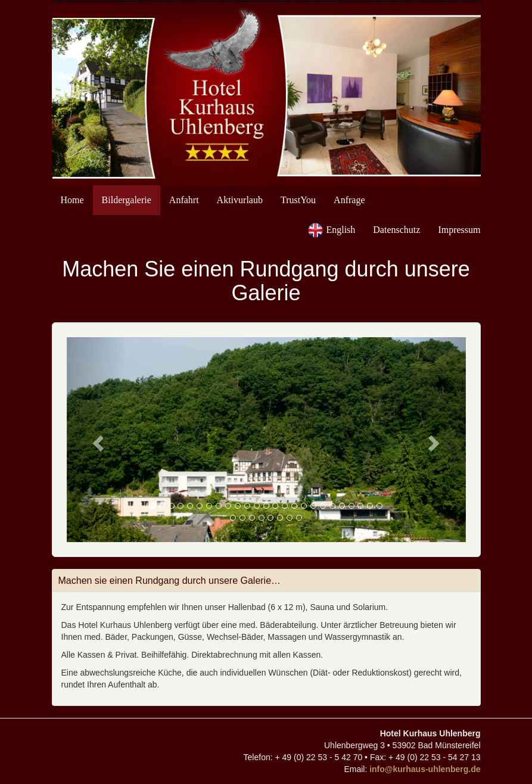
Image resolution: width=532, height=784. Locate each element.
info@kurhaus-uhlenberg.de (425, 769)
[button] (97, 440)
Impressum (459, 230)
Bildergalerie (127, 200)
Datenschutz (396, 230)
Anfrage (349, 200)
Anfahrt (184, 200)
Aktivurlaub (240, 200)
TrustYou (298, 200)
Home (72, 200)
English (340, 230)
